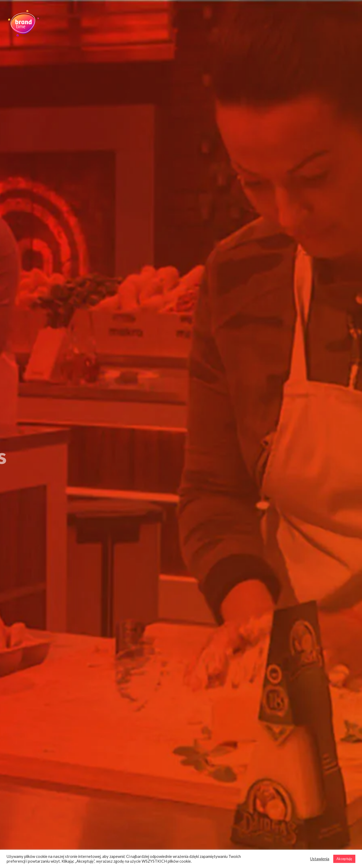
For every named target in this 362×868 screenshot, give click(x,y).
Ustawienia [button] (320, 859)
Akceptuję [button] (344, 859)
